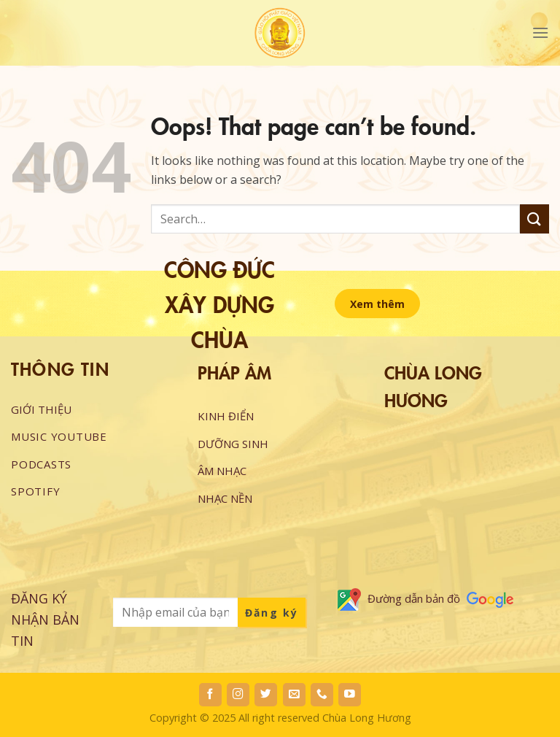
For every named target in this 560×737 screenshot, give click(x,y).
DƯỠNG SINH (233, 444)
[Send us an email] (294, 695)
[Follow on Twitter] (266, 695)
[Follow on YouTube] (350, 695)
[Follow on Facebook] (210, 695)
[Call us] (322, 695)
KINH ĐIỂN (226, 416)
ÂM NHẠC (222, 471)
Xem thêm (377, 304)
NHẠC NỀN (225, 498)
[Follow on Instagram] (238, 695)
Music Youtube (59, 436)
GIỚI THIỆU (41, 409)
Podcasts (41, 464)
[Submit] (534, 219)
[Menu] (540, 32)
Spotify (35, 491)
